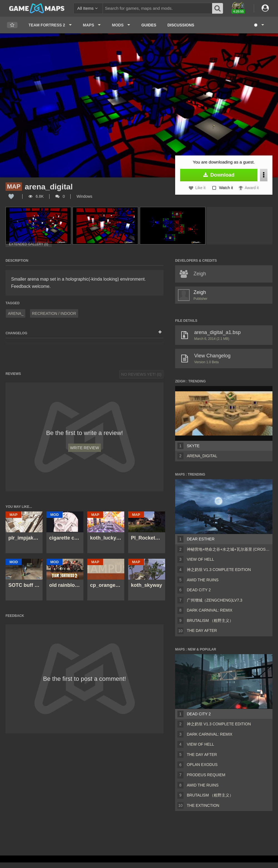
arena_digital (202, 456)
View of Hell (200, 559)
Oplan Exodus (202, 765)
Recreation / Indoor (54, 313)
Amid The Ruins (203, 580)
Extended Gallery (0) (29, 244)
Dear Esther (201, 539)
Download (219, 175)
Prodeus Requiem (206, 775)
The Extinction (203, 805)
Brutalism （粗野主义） (210, 620)
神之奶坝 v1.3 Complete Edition (219, 570)
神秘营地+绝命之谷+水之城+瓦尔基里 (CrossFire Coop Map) (229, 549)
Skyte (193, 446)
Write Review (85, 448)
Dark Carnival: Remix (210, 610)
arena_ (16, 313)
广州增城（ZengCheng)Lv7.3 (215, 600)
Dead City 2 (199, 590)
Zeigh (200, 292)
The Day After (202, 630)
